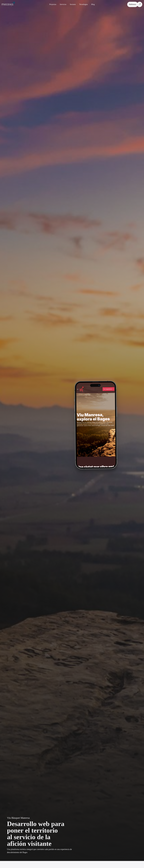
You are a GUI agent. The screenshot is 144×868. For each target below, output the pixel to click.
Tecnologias (83, 4)
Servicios (63, 4)
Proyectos (53, 4)
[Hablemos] (135, 4)
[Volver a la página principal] (9, 4)
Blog (93, 4)
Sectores (73, 4)
